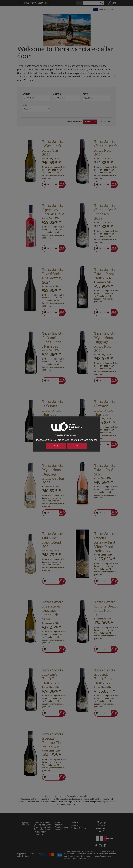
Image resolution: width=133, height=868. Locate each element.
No (77, 446)
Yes (56, 446)
